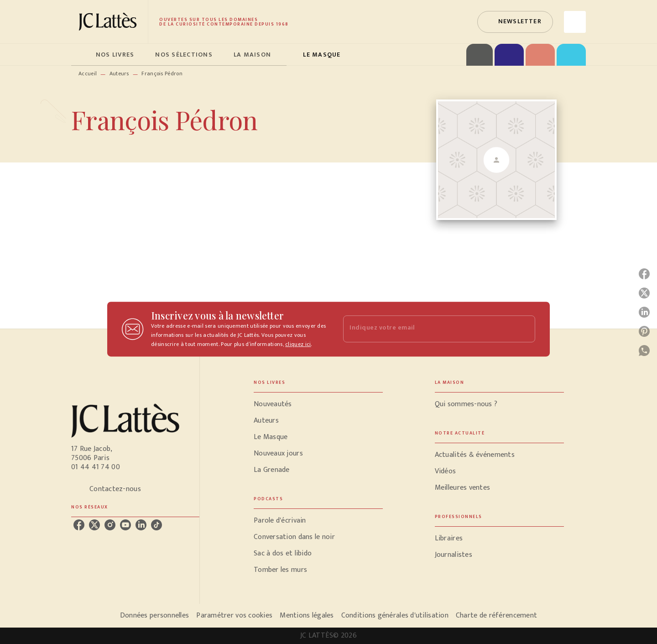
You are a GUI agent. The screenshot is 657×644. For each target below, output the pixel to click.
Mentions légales (307, 615)
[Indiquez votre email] (428, 329)
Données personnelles (154, 615)
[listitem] (79, 525)
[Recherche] (575, 22)
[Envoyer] (524, 329)
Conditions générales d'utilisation (395, 615)
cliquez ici (298, 344)
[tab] (81, 55)
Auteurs (119, 73)
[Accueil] (109, 22)
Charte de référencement (496, 615)
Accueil (88, 73)
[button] (515, 22)
